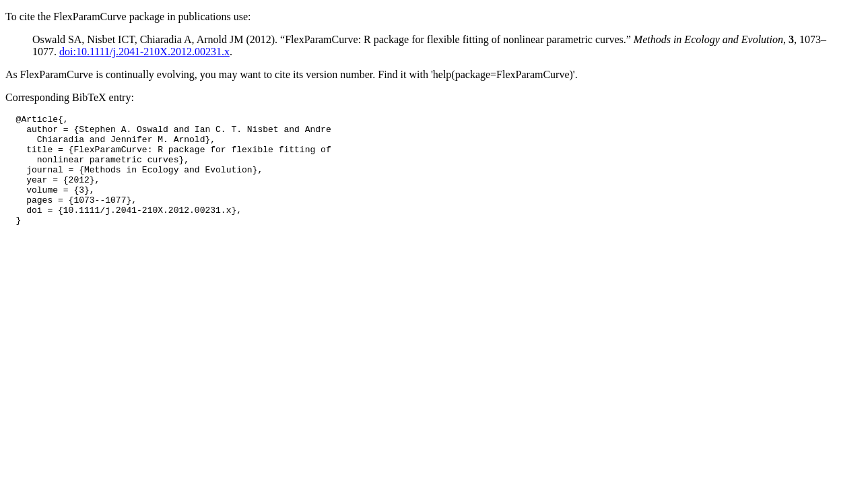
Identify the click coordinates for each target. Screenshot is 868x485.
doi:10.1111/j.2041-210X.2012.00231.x (144, 52)
